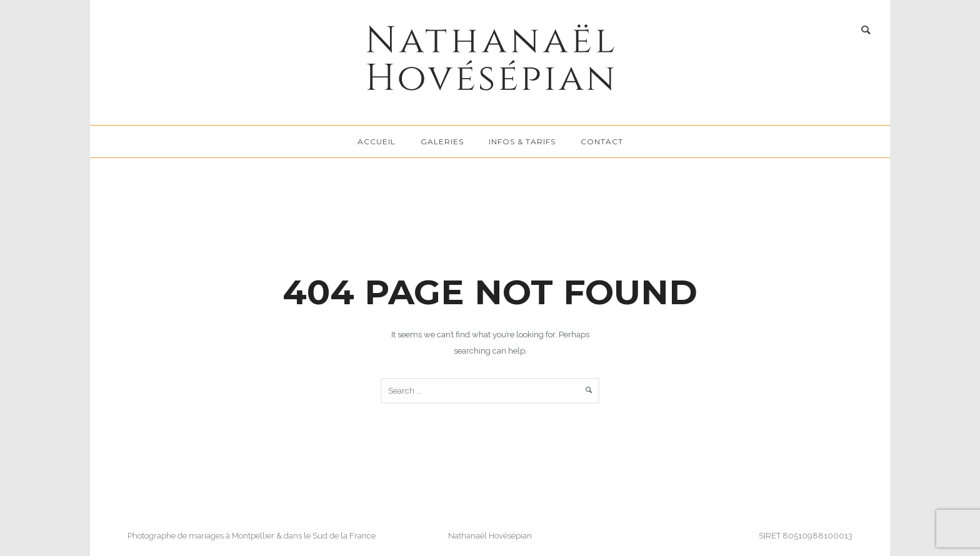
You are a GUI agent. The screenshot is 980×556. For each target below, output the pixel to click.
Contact (602, 141)
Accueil (377, 141)
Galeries (442, 141)
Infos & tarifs (522, 141)
